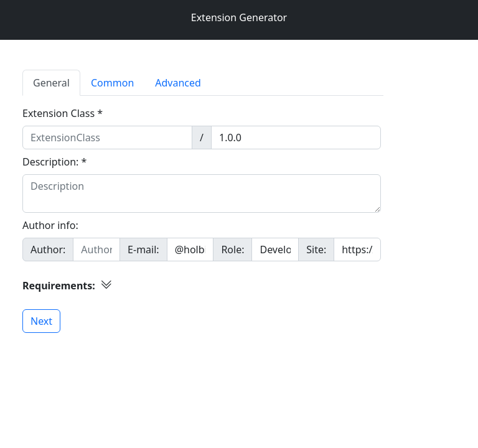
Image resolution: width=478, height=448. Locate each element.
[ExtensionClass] (107, 138)
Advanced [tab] (178, 83)
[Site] (357, 250)
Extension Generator (239, 17)
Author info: (50, 225)
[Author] (96, 250)
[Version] (296, 138)
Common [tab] (112, 83)
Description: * (54, 162)
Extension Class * (63, 113)
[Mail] (190, 250)
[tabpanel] (239, 214)
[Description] (202, 194)
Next (41, 321)
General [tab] (51, 83)
